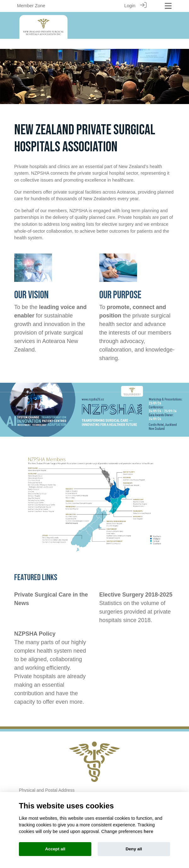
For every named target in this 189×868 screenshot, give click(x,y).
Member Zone (31, 6)
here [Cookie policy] (148, 831)
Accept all (55, 849)
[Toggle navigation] (168, 6)
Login (130, 6)
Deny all (134, 849)
